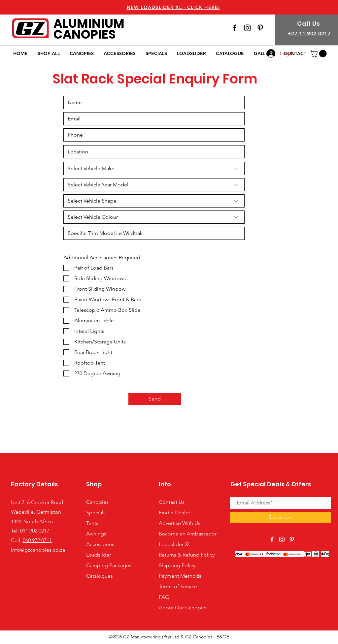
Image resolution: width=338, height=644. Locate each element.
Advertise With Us (180, 523)
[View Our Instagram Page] (247, 28)
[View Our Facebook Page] (235, 28)
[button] (319, 54)
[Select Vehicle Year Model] (154, 185)
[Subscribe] (280, 517)
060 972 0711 (37, 540)
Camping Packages (109, 565)
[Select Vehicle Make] (154, 169)
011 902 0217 (35, 531)
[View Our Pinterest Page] (292, 539)
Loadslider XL (175, 544)
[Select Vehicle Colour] (154, 217)
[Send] (155, 399)
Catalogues (100, 576)
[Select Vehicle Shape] (154, 201)
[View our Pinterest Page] (260, 28)
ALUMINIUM (89, 23)
